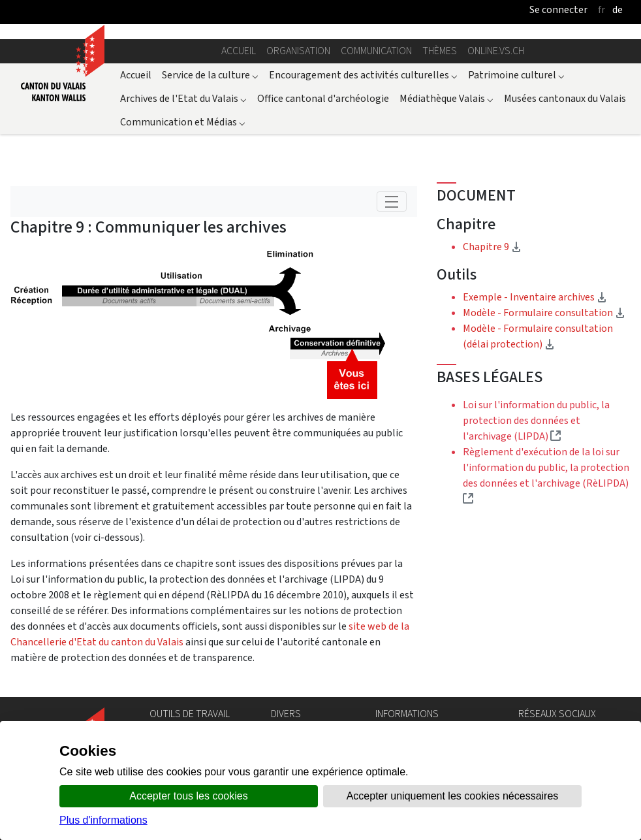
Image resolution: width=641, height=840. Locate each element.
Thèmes (440, 51)
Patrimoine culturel (516, 75)
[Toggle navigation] (392, 202)
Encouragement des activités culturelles (363, 75)
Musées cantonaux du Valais (565, 98)
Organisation (298, 51)
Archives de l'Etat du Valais (183, 98)
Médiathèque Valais (446, 98)
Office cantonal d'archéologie (323, 98)
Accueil (239, 51)
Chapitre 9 (532, 246)
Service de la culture (210, 75)
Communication (376, 51)
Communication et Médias (183, 122)
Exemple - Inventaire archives (535, 297)
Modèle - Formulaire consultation (544, 313)
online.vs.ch (496, 51)
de (618, 9)
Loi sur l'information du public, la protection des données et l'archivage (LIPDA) (536, 420)
